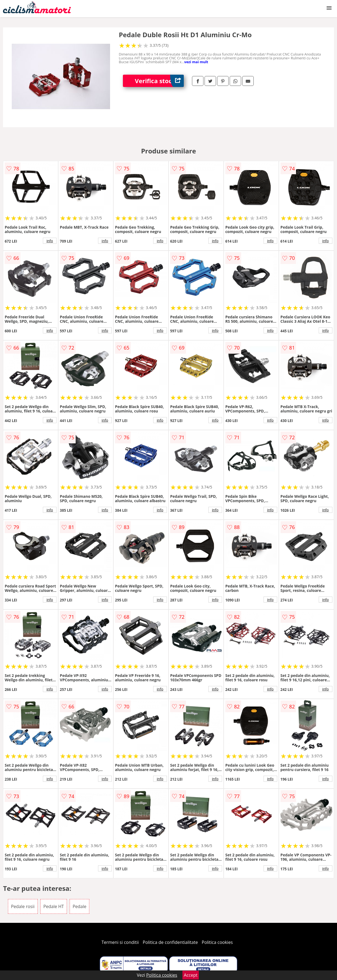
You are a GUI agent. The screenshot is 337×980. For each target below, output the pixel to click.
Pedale (79, 906)
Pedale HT (54, 906)
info (50, 241)
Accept (191, 975)
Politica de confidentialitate (170, 942)
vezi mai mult (196, 62)
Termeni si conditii (120, 942)
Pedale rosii (23, 906)
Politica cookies (217, 942)
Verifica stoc (159, 81)
